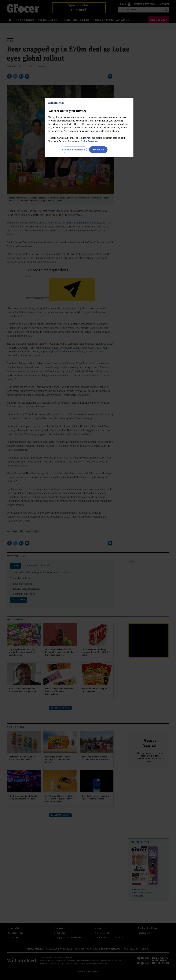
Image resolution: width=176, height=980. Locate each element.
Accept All (98, 150)
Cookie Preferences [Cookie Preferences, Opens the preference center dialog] (75, 150)
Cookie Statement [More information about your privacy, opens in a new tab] (89, 141)
